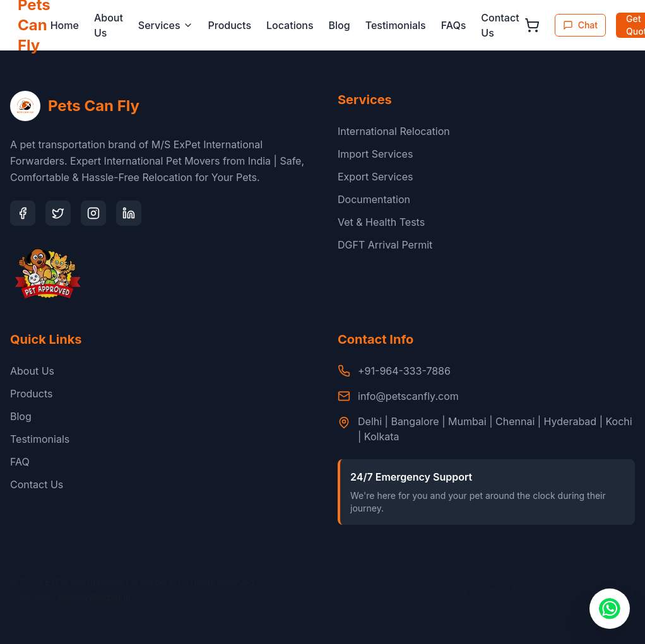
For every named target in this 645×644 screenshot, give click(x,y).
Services (166, 25)
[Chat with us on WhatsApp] (610, 609)
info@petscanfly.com (408, 396)
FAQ (20, 462)
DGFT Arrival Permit (385, 245)
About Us (109, 25)
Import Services (375, 154)
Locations (290, 25)
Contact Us (500, 25)
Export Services (375, 177)
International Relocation (394, 131)
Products (230, 25)
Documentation (374, 199)
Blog (340, 25)
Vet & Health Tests (381, 222)
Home (65, 25)
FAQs (454, 25)
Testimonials (396, 25)
